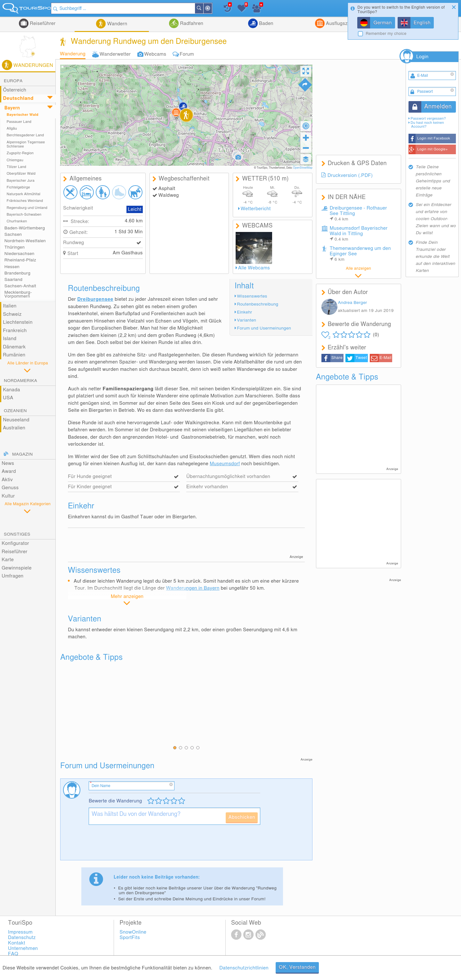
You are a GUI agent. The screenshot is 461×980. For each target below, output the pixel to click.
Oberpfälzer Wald (21, 174)
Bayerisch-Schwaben (24, 215)
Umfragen (12, 576)
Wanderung (73, 54)
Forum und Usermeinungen (264, 328)
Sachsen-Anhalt (20, 286)
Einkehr (244, 312)
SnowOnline (133, 932)
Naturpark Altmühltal (24, 194)
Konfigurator (15, 543)
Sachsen (13, 235)
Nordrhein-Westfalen (25, 241)
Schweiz (12, 314)
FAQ (13, 954)
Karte (8, 560)
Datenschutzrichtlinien (244, 968)
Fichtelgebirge (18, 187)
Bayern (12, 108)
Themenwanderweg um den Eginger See (360, 254)
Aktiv (7, 480)
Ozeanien (15, 411)
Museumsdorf (225, 464)
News (8, 463)
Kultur (8, 496)
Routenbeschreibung (258, 304)
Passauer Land (19, 122)
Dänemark (14, 347)
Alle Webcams (254, 268)
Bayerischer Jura (21, 181)
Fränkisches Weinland (25, 201)
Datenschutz (22, 938)
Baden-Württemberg (25, 228)
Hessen (12, 267)
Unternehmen (23, 948)
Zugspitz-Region (20, 153)
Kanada (12, 390)
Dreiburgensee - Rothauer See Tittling (358, 214)
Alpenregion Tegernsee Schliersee (26, 144)
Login (422, 57)
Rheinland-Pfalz (20, 260)
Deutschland (18, 98)
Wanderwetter (115, 54)
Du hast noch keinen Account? (427, 125)
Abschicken (242, 817)
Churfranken (17, 221)
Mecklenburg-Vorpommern (18, 294)
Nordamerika (20, 381)
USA (8, 398)
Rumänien (14, 355)
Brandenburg (17, 273)
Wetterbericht (256, 209)
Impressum (20, 932)
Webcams (155, 54)
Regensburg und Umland (27, 208)
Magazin (22, 454)
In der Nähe (215, 9)
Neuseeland (16, 420)
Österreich (15, 90)
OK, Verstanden (297, 967)
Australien (14, 428)
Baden (266, 24)
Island (10, 339)
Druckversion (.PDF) (350, 175)
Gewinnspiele (16, 568)
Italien (10, 306)
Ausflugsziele (340, 24)
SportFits (130, 938)
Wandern (116, 24)
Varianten (247, 320)
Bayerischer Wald (23, 115)
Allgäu (12, 128)
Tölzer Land (16, 167)
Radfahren (191, 24)
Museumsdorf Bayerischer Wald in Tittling (359, 234)
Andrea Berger (352, 303)
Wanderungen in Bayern (193, 588)
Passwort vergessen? (428, 119)
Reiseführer (42, 24)
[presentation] (137, 845)
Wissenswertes (252, 296)
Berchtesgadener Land (25, 135)
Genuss (10, 488)
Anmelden (438, 107)
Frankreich (15, 331)
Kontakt (17, 943)
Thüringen (15, 247)
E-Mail (385, 358)
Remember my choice (386, 34)
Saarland (13, 280)
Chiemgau (15, 160)
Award (9, 471)
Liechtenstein (18, 322)
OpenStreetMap (303, 168)
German (382, 23)
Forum (187, 54)
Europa (13, 81)
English (422, 23)
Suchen (206, 8)
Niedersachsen (20, 254)
